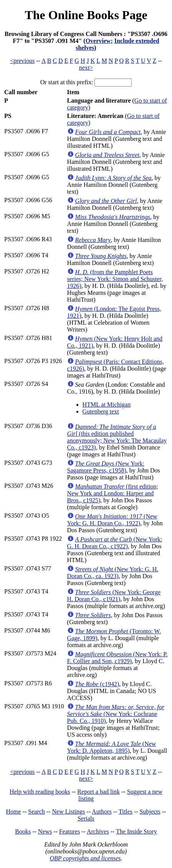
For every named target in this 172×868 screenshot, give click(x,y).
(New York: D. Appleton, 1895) (112, 747)
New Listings (69, 812)
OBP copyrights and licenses (85, 858)
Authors (102, 812)
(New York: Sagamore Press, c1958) (106, 467)
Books (23, 831)
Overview (98, 41)
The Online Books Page (86, 15)
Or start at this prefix (66, 82)
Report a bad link (98, 792)
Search (36, 812)
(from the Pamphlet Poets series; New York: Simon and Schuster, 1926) (115, 279)
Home (14, 812)
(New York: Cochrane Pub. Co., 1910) (116, 714)
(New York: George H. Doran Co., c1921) (114, 596)
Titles (126, 812)
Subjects (150, 812)
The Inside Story (136, 831)
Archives (98, 831)
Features (69, 831)
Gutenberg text (101, 411)
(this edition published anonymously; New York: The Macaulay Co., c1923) (117, 437)
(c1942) (97, 684)
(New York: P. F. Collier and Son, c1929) (117, 658)
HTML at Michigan (107, 405)
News (45, 831)
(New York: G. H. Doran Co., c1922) (115, 543)
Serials (86, 818)
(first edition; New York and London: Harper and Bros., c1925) (113, 493)
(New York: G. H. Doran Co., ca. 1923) (113, 573)
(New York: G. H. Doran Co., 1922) (112, 520)
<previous (22, 61)
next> (86, 68)
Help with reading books (40, 792)
